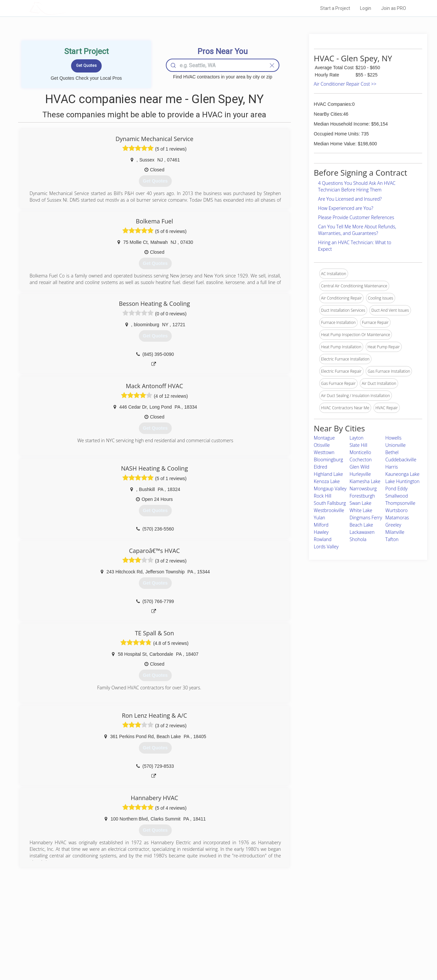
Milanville (395, 532)
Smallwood (397, 496)
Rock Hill (323, 496)
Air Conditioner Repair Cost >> (345, 84)
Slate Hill (358, 445)
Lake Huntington (402, 481)
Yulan (320, 518)
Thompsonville (400, 503)
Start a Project (335, 8)
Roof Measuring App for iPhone (213, 947)
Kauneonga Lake (402, 474)
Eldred (321, 467)
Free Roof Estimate (111, 947)
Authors (302, 939)
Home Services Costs (113, 924)
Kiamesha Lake (365, 481)
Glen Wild (359, 467)
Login (366, 8)
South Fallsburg (330, 503)
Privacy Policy (307, 932)
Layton (356, 438)
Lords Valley (326, 547)
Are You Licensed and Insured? (350, 199)
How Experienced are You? (346, 208)
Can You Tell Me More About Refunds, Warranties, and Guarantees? (357, 230)
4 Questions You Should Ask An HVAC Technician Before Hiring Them (357, 186)
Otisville (322, 445)
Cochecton (360, 460)
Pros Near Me (105, 932)
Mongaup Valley (330, 489)
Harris (392, 467)
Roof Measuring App (203, 939)
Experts (191, 932)
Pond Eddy (396, 489)
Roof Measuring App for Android (213, 954)
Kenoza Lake (327, 481)
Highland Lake (329, 474)
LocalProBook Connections (319, 947)
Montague (324, 438)
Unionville (396, 445)
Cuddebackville (401, 460)
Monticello (360, 452)
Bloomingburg (329, 460)
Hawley (321, 532)
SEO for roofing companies (319, 954)
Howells (393, 438)
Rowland (323, 539)
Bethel (392, 452)
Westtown (324, 452)
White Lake (361, 510)
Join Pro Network (200, 924)
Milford (321, 525)
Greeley (393, 525)
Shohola (358, 539)
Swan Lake (360, 503)
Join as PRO (394, 8)
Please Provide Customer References (356, 217)
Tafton (392, 539)
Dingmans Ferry (366, 518)
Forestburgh (362, 496)
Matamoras (397, 518)
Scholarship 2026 (310, 924)
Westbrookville (329, 510)
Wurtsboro (397, 510)
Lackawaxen (362, 532)
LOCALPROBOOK (67, 8)
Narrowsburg (363, 489)
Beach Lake (361, 525)
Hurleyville (360, 474)
